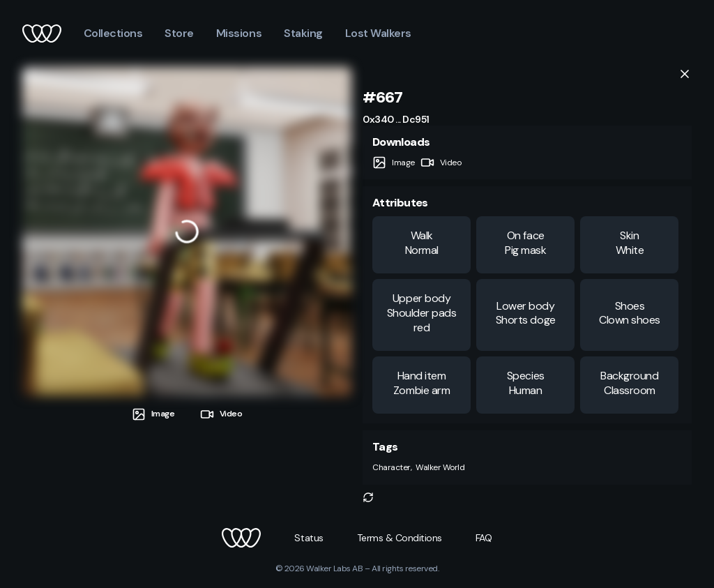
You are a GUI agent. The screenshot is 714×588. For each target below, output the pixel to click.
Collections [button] (113, 33)
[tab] (153, 414)
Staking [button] (303, 33)
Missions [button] (239, 33)
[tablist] (187, 409)
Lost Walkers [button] (378, 33)
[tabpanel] (187, 232)
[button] (368, 497)
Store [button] (179, 33)
